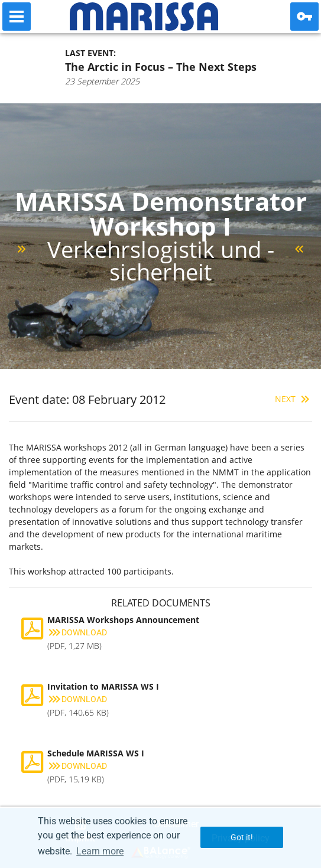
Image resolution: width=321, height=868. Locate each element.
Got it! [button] (242, 837)
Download (77, 632)
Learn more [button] (100, 851)
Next (294, 399)
